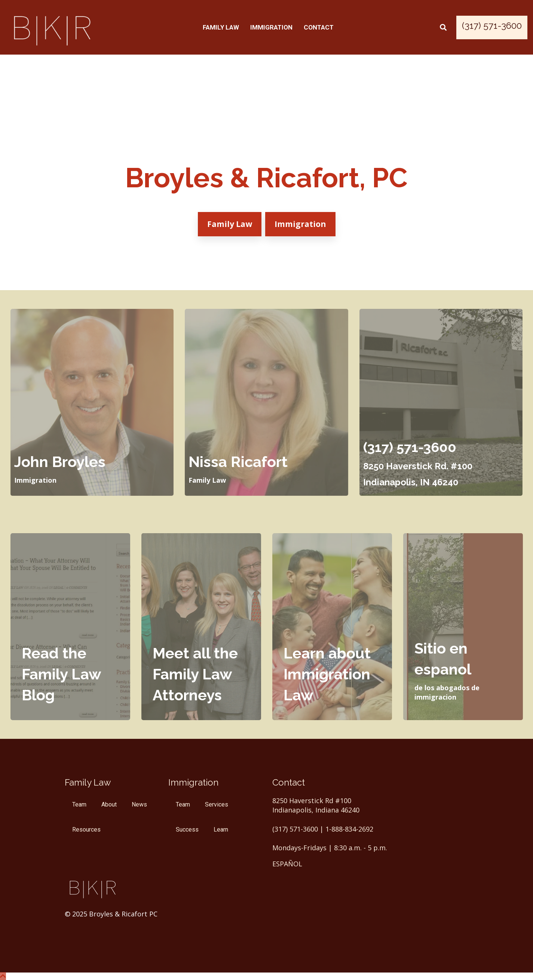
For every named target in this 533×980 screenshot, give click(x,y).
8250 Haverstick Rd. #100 (418, 466)
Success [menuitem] (187, 830)
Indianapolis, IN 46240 (411, 482)
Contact (319, 27)
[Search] (443, 27)
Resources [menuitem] (86, 830)
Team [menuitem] (79, 804)
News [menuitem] (139, 804)
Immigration (271, 27)
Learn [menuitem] (221, 830)
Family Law (221, 27)
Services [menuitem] (217, 804)
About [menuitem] (109, 804)
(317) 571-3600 (410, 447)
